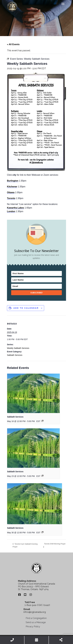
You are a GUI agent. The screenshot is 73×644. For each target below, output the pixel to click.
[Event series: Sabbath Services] (42, 421)
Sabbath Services (15, 355)
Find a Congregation (36, 618)
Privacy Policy (33, 627)
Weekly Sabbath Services (18, 348)
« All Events (13, 44)
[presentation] (33, 393)
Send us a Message (36, 622)
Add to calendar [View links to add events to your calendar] (26, 308)
